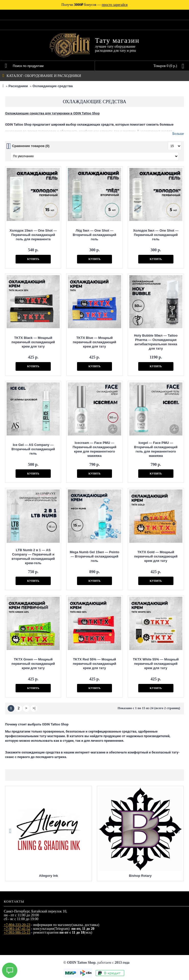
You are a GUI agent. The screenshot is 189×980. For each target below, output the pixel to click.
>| (34, 708)
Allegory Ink (48, 876)
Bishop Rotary (140, 876)
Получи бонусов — (95, 5)
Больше (178, 134)
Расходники (18, 86)
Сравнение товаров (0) (31, 146)
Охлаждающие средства (53, 86)
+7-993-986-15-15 (17, 932)
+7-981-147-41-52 (17, 929)
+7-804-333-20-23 (17, 925)
